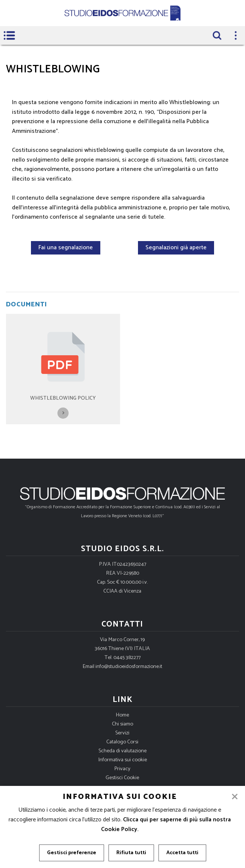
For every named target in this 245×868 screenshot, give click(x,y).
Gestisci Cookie (122, 778)
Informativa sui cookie (122, 760)
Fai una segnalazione (66, 248)
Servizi (122, 733)
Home (122, 715)
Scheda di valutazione (122, 751)
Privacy (122, 769)
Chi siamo (122, 724)
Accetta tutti (182, 853)
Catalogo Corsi (122, 742)
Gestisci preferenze (72, 853)
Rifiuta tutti (131, 853)
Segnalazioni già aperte (176, 248)
